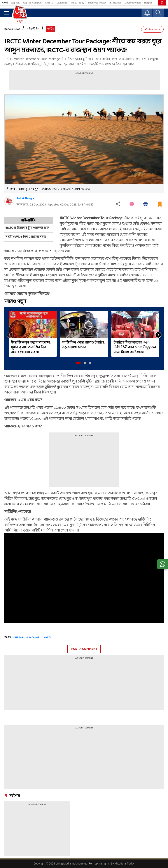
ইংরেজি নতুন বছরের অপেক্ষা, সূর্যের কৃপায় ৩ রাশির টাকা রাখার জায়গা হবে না (31, 347)
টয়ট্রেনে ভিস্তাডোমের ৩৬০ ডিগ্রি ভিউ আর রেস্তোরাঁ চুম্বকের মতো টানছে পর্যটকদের (135, 347)
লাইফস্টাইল (33, 29)
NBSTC (47, 638)
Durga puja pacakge (26, 638)
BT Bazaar (115, 3)
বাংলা (5, 3)
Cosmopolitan (133, 3)
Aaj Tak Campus (32, 3)
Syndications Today (123, 864)
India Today (77, 3)
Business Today (97, 3)
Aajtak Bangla (25, 199)
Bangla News (12, 29)
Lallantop (62, 3)
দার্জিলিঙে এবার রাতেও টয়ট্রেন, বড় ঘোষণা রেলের (83, 345)
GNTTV (49, 3)
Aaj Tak (15, 3)
